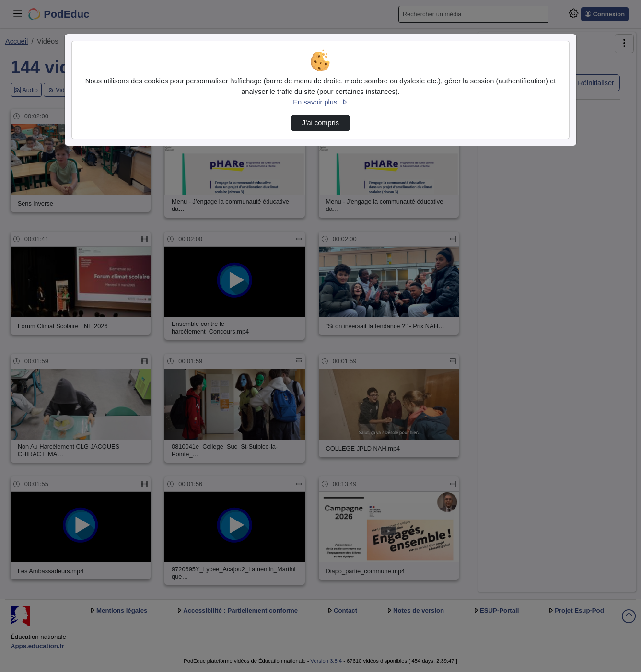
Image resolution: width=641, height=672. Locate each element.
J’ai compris (320, 123)
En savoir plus (320, 102)
